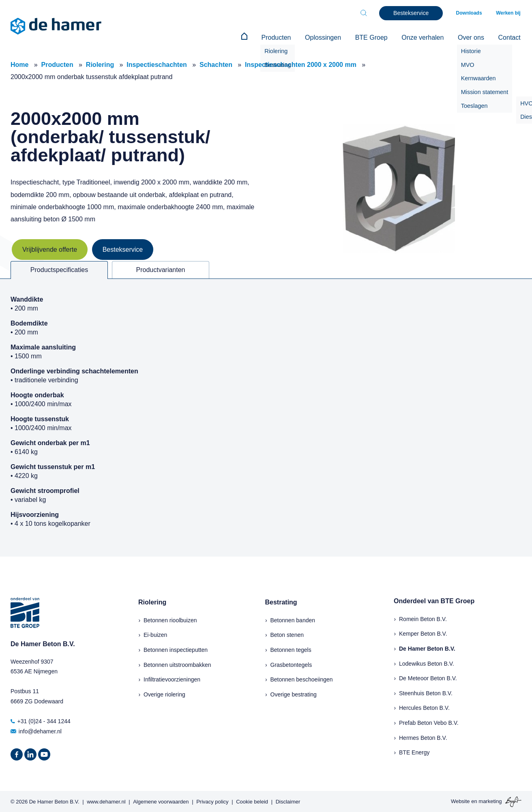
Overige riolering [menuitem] (164, 693)
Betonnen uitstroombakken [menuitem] (177, 664)
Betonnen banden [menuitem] (293, 619)
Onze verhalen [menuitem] (427, 37)
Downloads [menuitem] (472, 13)
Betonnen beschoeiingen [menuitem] (302, 679)
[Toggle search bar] (367, 13)
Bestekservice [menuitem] (415, 13)
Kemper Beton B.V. (423, 633)
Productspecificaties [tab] (59, 269)
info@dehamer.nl (36, 731)
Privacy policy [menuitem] (212, 800)
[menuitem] (256, 37)
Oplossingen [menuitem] (331, 37)
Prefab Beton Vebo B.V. (429, 722)
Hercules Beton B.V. (424, 707)
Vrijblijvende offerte (50, 249)
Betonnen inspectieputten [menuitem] (176, 649)
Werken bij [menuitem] (509, 13)
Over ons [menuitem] (474, 37)
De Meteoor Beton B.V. (428, 677)
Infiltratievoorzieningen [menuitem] (172, 679)
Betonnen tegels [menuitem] (291, 649)
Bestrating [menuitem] (281, 601)
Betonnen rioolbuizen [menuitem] (170, 619)
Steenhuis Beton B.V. (426, 692)
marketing (490, 800)
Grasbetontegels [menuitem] (291, 664)
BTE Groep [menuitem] (378, 37)
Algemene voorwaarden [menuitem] (161, 800)
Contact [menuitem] (510, 37)
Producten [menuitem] (286, 37)
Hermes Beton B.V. (423, 737)
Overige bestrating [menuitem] (294, 693)
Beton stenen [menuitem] (287, 634)
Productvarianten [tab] (161, 269)
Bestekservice (123, 249)
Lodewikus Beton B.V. (427, 662)
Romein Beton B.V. (423, 618)
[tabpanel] (266, 417)
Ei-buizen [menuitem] (155, 634)
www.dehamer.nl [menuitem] (106, 800)
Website (460, 800)
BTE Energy (414, 752)
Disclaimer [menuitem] (288, 800)
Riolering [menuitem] (152, 601)
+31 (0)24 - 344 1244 (41, 720)
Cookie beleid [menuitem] (252, 800)
